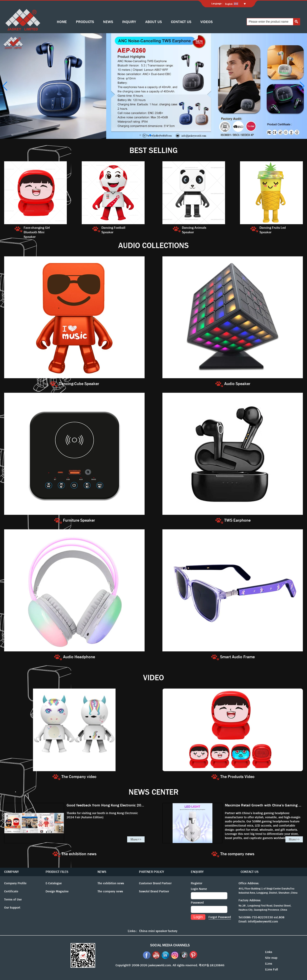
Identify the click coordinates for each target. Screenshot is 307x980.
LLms (269, 964)
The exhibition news (111, 883)
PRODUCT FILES (57, 872)
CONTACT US (181, 22)
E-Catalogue (54, 883)
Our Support (12, 908)
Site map (271, 958)
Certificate (11, 891)
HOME (62, 22)
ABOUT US (153, 22)
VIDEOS (206, 22)
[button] (140, 135)
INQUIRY (129, 22)
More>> (136, 839)
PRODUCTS (85, 22)
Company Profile (15, 883)
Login (198, 917)
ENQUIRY (197, 872)
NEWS (108, 22)
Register (197, 883)
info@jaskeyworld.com (263, 921)
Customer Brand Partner (155, 883)
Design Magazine (57, 891)
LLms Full (272, 969)
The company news (110, 891)
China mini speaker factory (158, 931)
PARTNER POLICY (152, 872)
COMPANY (12, 872)
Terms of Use (13, 899)
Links (269, 952)
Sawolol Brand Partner (154, 891)
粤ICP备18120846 (212, 965)
